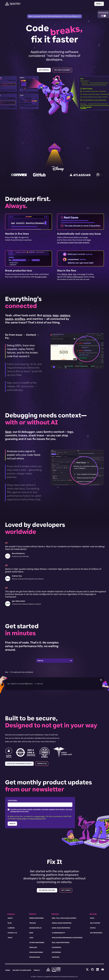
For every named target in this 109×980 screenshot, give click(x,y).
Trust (10, 938)
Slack (70, 274)
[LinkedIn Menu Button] (98, 969)
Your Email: (13, 801)
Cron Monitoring (36, 952)
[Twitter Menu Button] (87, 969)
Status (93, 928)
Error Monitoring (36, 918)
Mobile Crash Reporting (62, 923)
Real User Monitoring (61, 943)
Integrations (35, 957)
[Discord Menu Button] (103, 969)
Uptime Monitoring (37, 943)
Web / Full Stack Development (64, 918)
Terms (8, 970)
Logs (31, 938)
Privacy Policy (22, 819)
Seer (8, 432)
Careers (11, 928)
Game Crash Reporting (61, 928)
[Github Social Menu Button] (92, 969)
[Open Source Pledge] (56, 969)
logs (56, 315)
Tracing (33, 923)
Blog (10, 923)
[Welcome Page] (13, 4)
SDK (16, 237)
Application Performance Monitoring (67, 938)
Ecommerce (57, 947)
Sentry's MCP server (75, 277)
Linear (83, 274)
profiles (20, 319)
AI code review (41, 277)
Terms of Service (36, 819)
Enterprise (56, 952)
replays (65, 315)
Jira (75, 274)
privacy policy (40, 816)
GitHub (64, 274)
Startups (56, 957)
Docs (92, 918)
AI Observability (58, 933)
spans (9, 319)
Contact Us (12, 933)
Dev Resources (96, 933)
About (10, 918)
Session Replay (35, 928)
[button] (103, 14)
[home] (48, 969)
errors (47, 315)
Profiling (33, 947)
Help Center (95, 923)
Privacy (37, 970)
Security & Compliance (22, 970)
